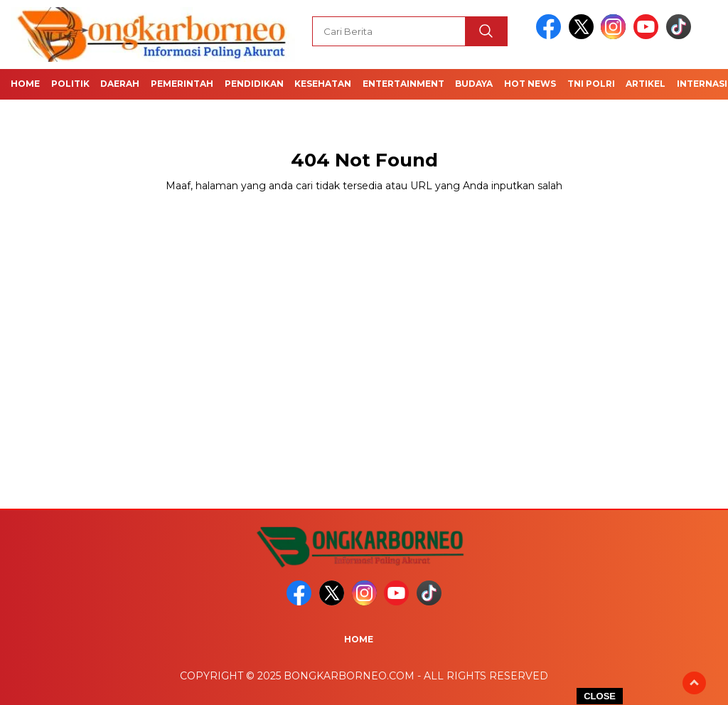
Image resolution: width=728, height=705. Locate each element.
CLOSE (600, 696)
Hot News (530, 84)
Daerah (120, 84)
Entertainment (403, 84)
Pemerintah (182, 84)
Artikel (646, 84)
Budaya (474, 84)
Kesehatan (323, 84)
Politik (70, 84)
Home (25, 84)
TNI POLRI (591, 84)
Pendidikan (254, 84)
